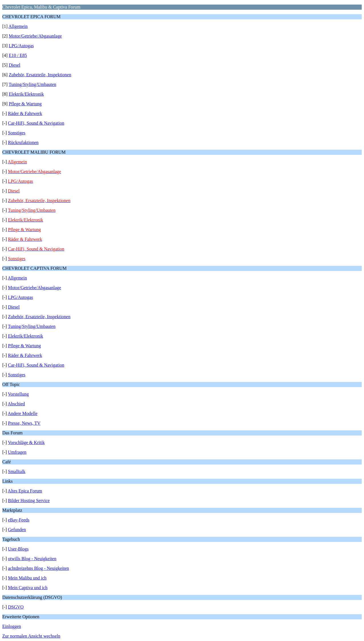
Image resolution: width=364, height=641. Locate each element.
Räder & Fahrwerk (25, 113)
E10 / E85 (18, 55)
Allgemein (18, 26)
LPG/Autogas (21, 46)
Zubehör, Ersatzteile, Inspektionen (40, 75)
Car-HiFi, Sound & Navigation (36, 123)
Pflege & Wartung (25, 104)
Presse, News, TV (24, 423)
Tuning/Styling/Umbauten (32, 84)
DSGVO (16, 607)
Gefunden (17, 530)
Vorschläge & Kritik (26, 442)
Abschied (16, 404)
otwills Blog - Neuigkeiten (32, 559)
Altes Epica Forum (25, 491)
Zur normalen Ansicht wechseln (31, 636)
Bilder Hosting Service (29, 501)
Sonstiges (17, 133)
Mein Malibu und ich (27, 578)
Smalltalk (17, 471)
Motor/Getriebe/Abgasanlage (35, 36)
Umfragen (17, 452)
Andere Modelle (22, 413)
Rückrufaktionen (23, 142)
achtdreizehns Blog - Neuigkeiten (39, 568)
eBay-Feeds (19, 520)
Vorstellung (18, 394)
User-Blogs (18, 549)
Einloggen (12, 626)
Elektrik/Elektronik (26, 94)
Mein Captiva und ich (28, 588)
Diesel (15, 65)
